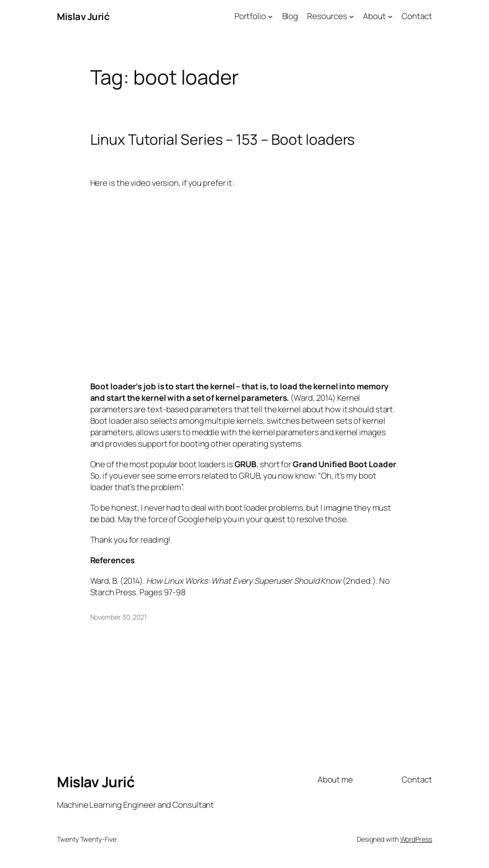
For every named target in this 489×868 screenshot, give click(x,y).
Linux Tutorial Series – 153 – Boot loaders (223, 139)
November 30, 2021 (118, 617)
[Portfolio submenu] (270, 16)
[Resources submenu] (351, 16)
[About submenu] (390, 16)
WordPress (416, 839)
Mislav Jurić (83, 16)
